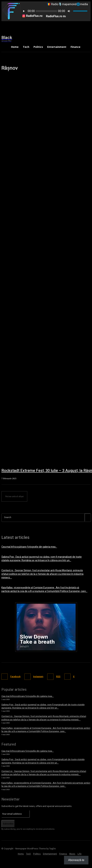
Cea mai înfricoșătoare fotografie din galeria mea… (29, 547)
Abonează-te (76, 860)
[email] (16, 814)
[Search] (88, 517)
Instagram (38, 677)
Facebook (15, 677)
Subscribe (8, 824)
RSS (58, 677)
